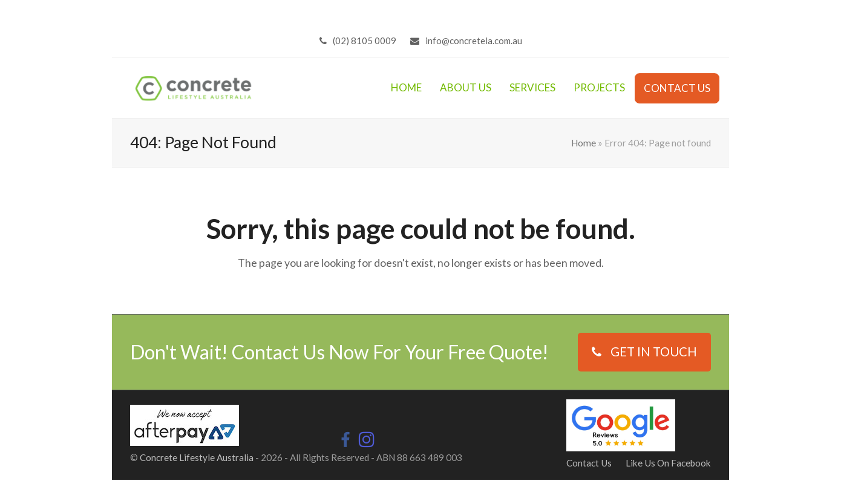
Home (584, 143)
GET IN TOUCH (645, 352)
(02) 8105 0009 (365, 41)
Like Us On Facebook (668, 463)
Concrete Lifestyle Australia (197, 457)
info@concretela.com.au (474, 41)
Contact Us (589, 463)
